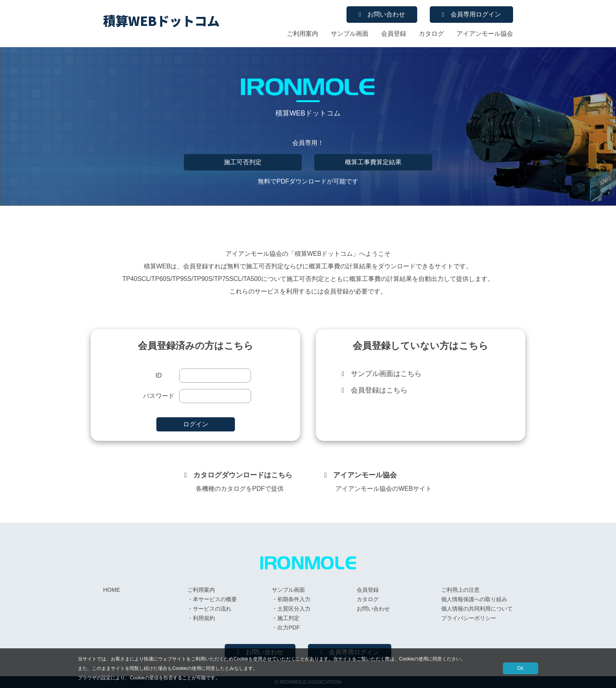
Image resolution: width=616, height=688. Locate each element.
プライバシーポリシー (469, 618)
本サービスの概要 (215, 599)
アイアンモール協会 (485, 34)
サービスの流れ (212, 609)
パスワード (159, 396)
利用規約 (204, 618)
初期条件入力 (294, 599)
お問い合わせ (386, 14)
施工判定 (288, 618)
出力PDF (289, 627)
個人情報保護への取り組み (474, 599)
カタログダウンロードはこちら (243, 475)
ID (159, 375)
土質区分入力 (294, 609)
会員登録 (394, 34)
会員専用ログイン (476, 14)
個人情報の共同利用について (477, 609)
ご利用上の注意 (460, 590)
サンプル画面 (350, 34)
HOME (111, 590)
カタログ (431, 34)
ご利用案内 (302, 34)
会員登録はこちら (379, 390)
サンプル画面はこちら (386, 374)
